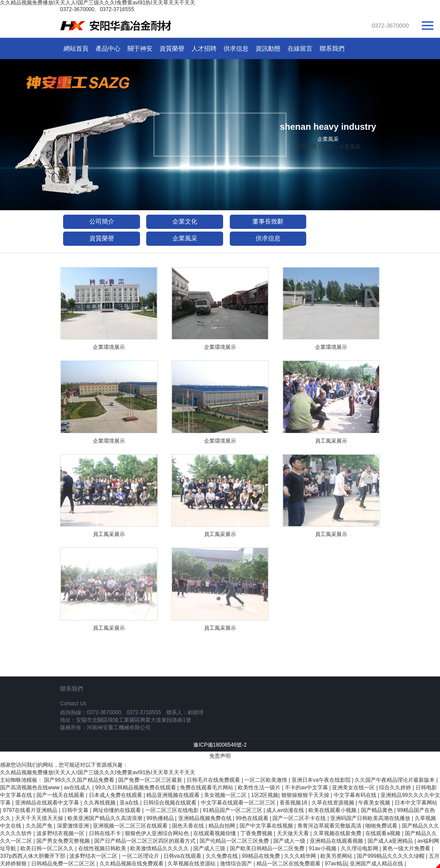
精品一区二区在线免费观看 (289, 864)
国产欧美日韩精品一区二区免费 (268, 848)
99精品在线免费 (262, 856)
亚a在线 (130, 803)
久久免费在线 (222, 856)
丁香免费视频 (257, 833)
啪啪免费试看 (382, 826)
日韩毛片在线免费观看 (214, 780)
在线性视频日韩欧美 (103, 848)
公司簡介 (102, 221)
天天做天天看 (294, 833)
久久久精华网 (301, 856)
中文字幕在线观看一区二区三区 (239, 803)
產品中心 (108, 48)
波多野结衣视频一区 (61, 833)
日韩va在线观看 (183, 856)
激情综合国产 (237, 864)
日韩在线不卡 (106, 833)
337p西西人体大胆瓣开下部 (33, 856)
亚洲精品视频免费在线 (206, 818)
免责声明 (220, 756)
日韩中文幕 (76, 810)
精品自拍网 (222, 826)
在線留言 (300, 48)
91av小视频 (323, 848)
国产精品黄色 (378, 810)
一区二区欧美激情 (266, 780)
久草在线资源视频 (334, 803)
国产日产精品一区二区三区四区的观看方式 (146, 841)
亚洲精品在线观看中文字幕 (48, 803)
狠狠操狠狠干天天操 (306, 795)
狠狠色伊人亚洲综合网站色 (158, 833)
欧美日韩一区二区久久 (48, 848)
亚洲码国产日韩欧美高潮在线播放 (371, 818)
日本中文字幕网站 (416, 803)
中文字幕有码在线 (356, 795)
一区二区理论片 (141, 856)
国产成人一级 (290, 841)
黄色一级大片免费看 (407, 848)
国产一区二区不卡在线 (300, 818)
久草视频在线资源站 (192, 864)
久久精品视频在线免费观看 (132, 864)
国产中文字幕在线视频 (267, 826)
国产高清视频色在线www (30, 788)
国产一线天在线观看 (61, 795)
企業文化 (185, 221)
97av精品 (336, 864)
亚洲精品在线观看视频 (337, 841)
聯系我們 (332, 48)
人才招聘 (204, 48)
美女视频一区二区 (226, 795)
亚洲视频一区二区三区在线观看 (131, 826)
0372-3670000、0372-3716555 (97, 9)
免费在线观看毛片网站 (207, 788)
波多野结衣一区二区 (94, 856)
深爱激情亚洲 (74, 826)
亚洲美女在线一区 (354, 788)
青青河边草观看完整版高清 (330, 826)
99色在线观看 (253, 818)
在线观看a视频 (384, 833)
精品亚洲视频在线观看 (174, 795)
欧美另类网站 (337, 856)
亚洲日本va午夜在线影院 (322, 780)
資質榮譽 (172, 48)
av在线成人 (78, 788)
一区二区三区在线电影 (173, 810)
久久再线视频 (100, 803)
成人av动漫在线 (286, 810)
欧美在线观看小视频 (333, 810)
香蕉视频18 (294, 803)
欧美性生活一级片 (260, 788)
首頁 (328, 147)
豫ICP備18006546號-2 (220, 745)
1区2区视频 (265, 795)
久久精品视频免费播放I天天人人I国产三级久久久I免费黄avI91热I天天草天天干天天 (98, 772)
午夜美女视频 (375, 803)
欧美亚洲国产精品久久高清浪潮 (106, 818)
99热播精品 (161, 818)
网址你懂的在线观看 (118, 810)
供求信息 (236, 48)
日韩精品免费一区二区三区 (64, 864)
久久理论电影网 (360, 848)
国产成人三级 (210, 848)
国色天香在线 (189, 826)
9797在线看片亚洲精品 (31, 810)
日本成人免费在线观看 (116, 795)
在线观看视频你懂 (215, 833)
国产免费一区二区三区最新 (151, 780)
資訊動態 (268, 48)
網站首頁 (76, 48)
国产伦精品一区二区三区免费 (235, 841)
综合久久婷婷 (396, 788)
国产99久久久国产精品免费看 (80, 780)
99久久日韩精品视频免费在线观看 (136, 788)
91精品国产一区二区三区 (233, 810)
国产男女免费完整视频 (64, 841)
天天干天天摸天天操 (40, 818)
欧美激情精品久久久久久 (160, 848)
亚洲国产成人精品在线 (377, 864)
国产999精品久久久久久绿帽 (391, 856)
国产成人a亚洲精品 (391, 841)
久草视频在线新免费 (338, 833)
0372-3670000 (390, 26)
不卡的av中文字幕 (307, 788)
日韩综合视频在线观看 (170, 803)
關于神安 (140, 48)
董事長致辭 (268, 221)
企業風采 (350, 147)
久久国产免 (40, 826)
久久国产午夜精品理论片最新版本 (395, 780)
